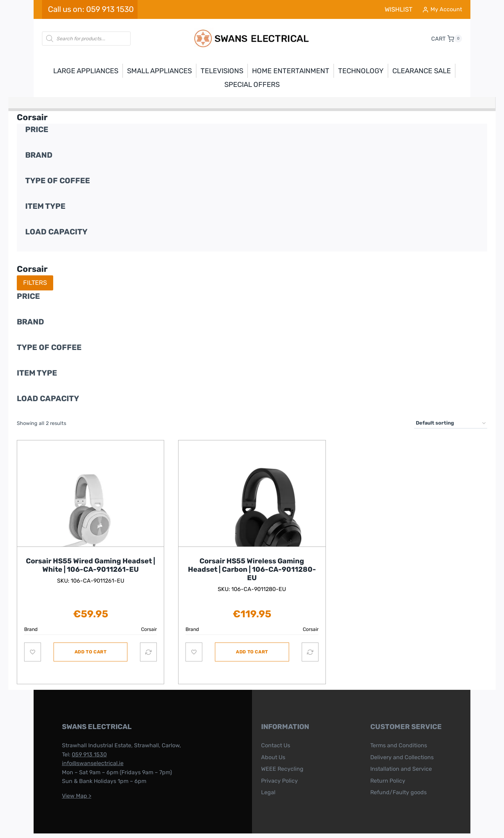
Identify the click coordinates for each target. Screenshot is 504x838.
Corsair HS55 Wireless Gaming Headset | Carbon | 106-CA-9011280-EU (252, 562)
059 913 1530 (81, 739)
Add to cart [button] (91, 645)
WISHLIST (398, 9)
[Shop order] (451, 423)
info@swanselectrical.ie (85, 747)
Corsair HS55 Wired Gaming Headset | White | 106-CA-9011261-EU (90, 558)
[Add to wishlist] (33, 645)
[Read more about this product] (90, 514)
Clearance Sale (422, 71)
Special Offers (252, 84)
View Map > (69, 780)
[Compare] (148, 645)
